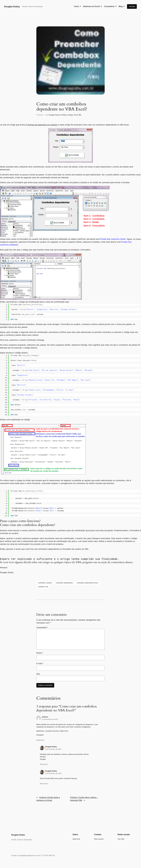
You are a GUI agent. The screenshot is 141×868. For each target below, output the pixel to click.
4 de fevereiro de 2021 (50, 719)
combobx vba (43, 587)
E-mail (40, 664)
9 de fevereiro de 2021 (53, 749)
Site (38, 674)
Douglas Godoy (12, 6)
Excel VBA (78, 115)
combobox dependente (64, 583)
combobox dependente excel (87, 583)
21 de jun (40, 115)
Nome (40, 653)
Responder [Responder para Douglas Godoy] (44, 764)
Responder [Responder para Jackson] (40, 740)
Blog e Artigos (68, 115)
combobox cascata (45, 583)
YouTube (132, 6)
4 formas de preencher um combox (42, 125)
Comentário (42, 628)
